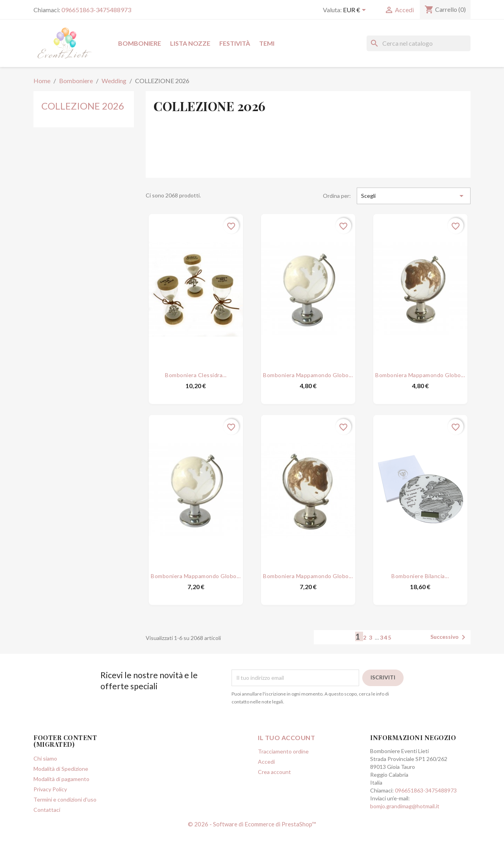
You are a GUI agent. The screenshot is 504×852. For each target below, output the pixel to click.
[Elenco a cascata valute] (356, 11)
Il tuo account (286, 755)
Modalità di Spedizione (61, 786)
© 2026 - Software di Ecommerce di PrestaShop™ (252, 842)
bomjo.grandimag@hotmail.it (405, 824)
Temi (267, 43)
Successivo (449, 655)
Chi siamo (45, 776)
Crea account (274, 790)
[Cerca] (419, 43)
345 (386, 655)
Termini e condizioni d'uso (65, 817)
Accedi (266, 779)
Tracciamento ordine (283, 769)
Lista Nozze (190, 43)
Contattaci (47, 827)
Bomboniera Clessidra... (196, 371)
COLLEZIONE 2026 (83, 106)
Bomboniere (140, 43)
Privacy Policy (50, 807)
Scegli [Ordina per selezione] (414, 196)
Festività (235, 43)
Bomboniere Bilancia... (420, 581)
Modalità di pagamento (61, 797)
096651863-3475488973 (96, 10)
